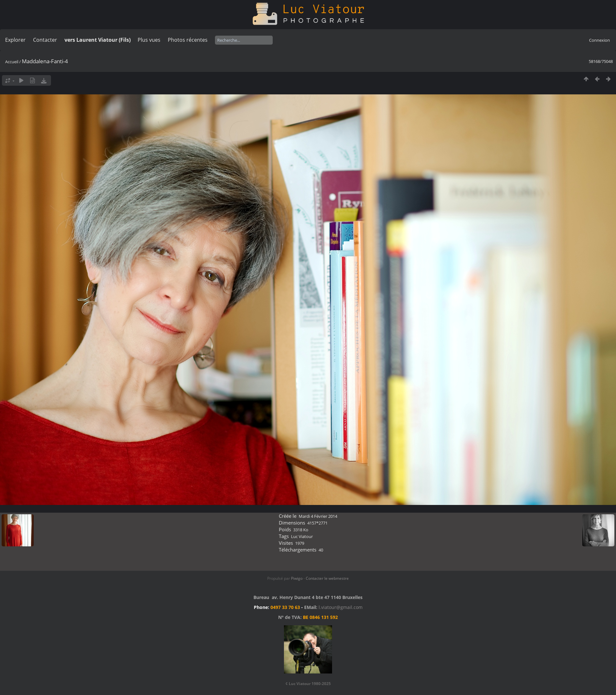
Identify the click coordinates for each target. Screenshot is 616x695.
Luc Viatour (302, 536)
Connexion (599, 40)
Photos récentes (188, 40)
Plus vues (149, 40)
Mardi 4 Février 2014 (318, 516)
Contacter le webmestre (327, 578)
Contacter (45, 40)
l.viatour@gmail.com (341, 607)
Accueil (12, 62)
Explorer (15, 40)
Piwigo (297, 578)
